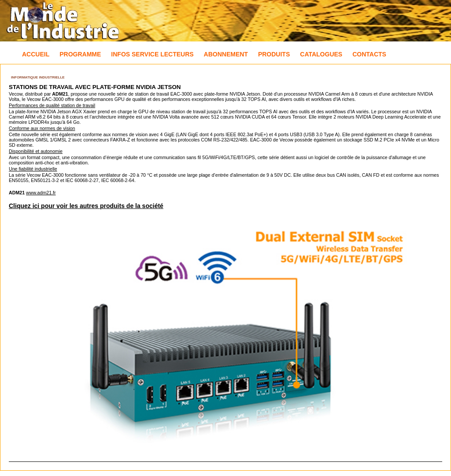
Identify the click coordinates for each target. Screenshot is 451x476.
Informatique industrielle (38, 77)
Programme (80, 54)
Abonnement (226, 54)
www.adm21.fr (41, 193)
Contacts (369, 54)
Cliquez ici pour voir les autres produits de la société (86, 206)
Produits (274, 54)
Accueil (36, 54)
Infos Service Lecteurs (152, 54)
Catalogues (321, 54)
